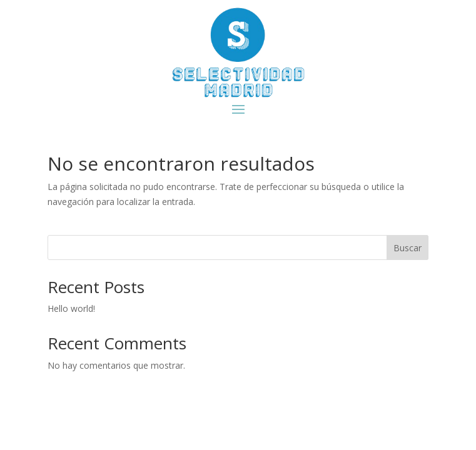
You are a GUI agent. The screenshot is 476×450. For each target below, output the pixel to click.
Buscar (408, 248)
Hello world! (71, 308)
